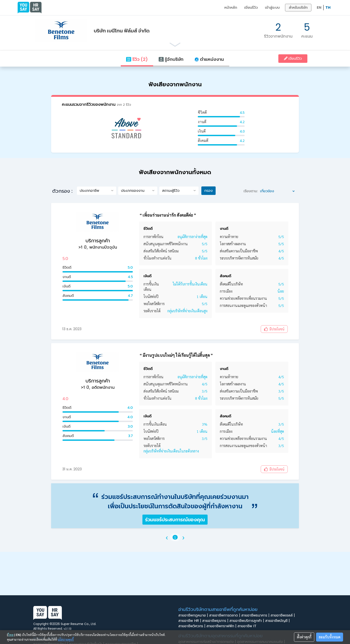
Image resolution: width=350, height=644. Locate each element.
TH (328, 7)
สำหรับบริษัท (298, 7)
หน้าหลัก (231, 7)
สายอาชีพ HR (190, 621)
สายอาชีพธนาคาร (256, 615)
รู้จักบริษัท (171, 59)
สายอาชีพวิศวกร (192, 626)
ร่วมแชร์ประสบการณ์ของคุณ (175, 520)
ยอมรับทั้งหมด (330, 637)
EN (319, 7)
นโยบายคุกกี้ (66, 639)
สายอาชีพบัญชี (278, 621)
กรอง (208, 191)
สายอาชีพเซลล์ (283, 615)
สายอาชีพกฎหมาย (194, 615)
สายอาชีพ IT (248, 626)
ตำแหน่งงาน (209, 59)
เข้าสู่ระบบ (272, 7)
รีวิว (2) (137, 59)
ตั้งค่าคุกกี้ (304, 637)
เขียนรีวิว (251, 7)
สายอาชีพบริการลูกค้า (247, 621)
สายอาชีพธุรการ (216, 621)
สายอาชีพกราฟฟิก (222, 626)
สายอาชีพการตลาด (225, 615)
